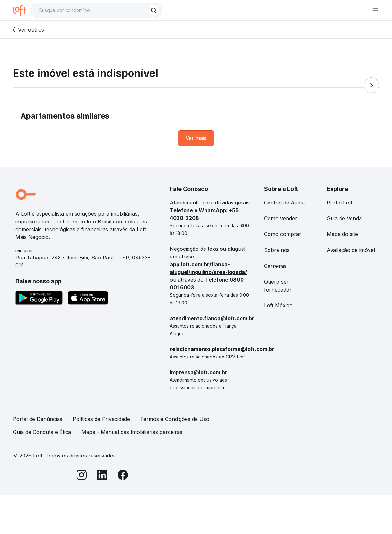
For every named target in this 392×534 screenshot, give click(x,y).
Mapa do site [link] (342, 234)
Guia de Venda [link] (344, 218)
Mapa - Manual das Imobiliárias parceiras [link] (132, 432)
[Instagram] (82, 476)
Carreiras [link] (275, 266)
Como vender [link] (281, 218)
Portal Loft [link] (340, 203)
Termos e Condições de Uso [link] (175, 419)
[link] (196, 138)
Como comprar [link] (283, 234)
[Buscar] (154, 10)
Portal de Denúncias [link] (38, 419)
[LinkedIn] (102, 476)
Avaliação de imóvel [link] (351, 250)
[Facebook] (123, 476)
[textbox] (96, 10)
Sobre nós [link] (277, 250)
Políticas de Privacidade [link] (101, 419)
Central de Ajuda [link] (284, 203)
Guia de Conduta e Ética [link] (42, 432)
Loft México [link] (278, 305)
